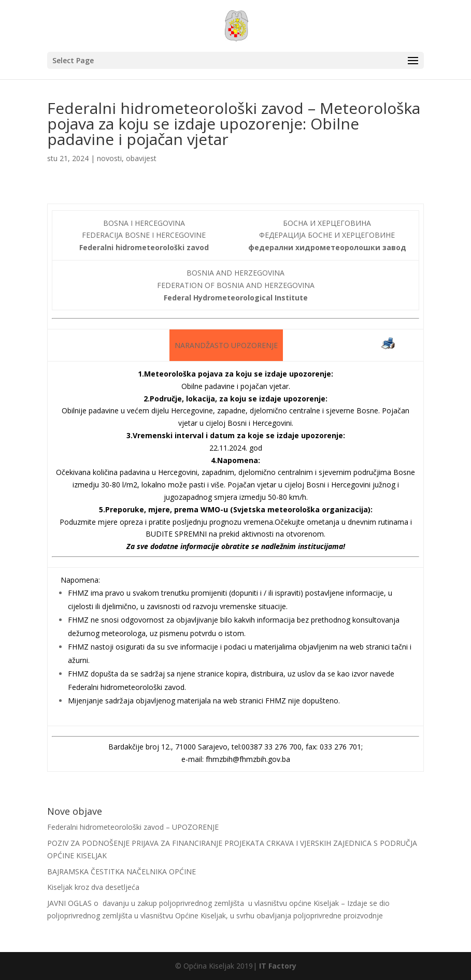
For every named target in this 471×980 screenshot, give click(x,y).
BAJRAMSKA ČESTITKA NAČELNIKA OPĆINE (122, 871)
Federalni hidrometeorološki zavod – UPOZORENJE (133, 827)
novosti (109, 158)
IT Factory (278, 966)
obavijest (141, 158)
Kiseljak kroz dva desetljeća (93, 887)
